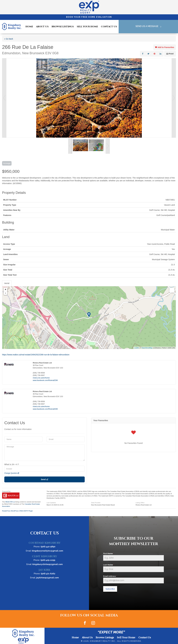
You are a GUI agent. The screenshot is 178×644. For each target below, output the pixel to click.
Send (44, 479)
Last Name (109, 565)
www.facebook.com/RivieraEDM (45, 380)
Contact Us (109, 27)
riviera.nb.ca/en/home (41, 378)
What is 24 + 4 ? (12, 464)
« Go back (9, 39)
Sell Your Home (87, 27)
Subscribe (110, 589)
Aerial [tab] (7, 283)
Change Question (12, 473)
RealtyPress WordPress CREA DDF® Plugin (17, 511)
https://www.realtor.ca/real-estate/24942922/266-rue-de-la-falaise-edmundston (36, 355)
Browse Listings (63, 27)
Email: (44, 551)
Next (174, 98)
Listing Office (140, 503)
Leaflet (136, 348)
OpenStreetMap (147, 348)
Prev (4, 98)
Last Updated (51, 503)
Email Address (110, 576)
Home (29, 27)
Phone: (44, 547)
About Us (42, 27)
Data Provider (96, 503)
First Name (109, 554)
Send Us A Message (147, 27)
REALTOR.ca (10, 502)
